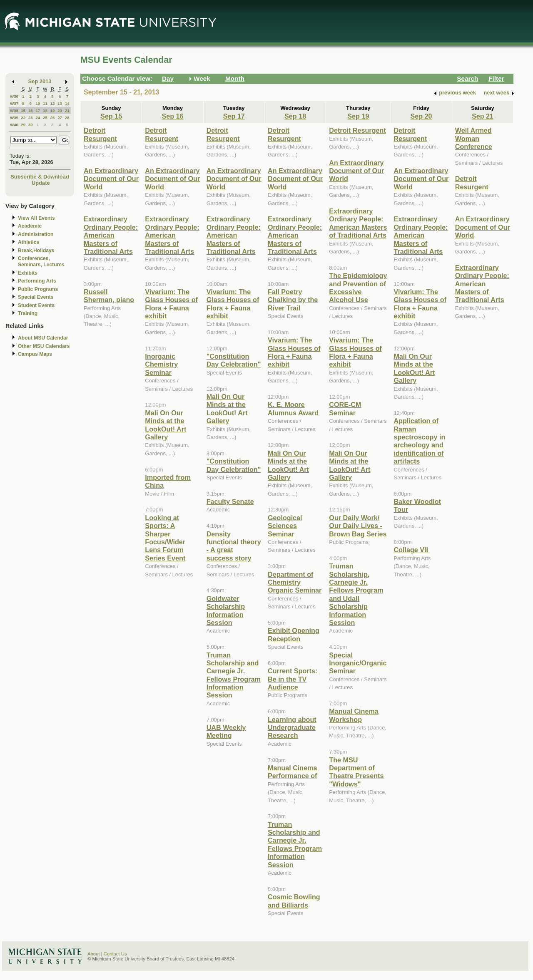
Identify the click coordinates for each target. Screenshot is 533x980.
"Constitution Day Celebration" (234, 360)
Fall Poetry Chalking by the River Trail (293, 300)
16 (31, 110)
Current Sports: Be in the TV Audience (293, 679)
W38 (14, 110)
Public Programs (38, 289)
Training (28, 313)
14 (67, 103)
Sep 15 (111, 116)
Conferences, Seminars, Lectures (41, 262)
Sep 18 (295, 116)
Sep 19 (358, 116)
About (94, 954)
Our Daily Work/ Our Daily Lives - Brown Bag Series (358, 526)
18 (45, 110)
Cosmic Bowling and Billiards (294, 901)
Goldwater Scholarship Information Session (226, 610)
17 (38, 110)
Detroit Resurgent (100, 134)
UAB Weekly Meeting (226, 731)
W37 (14, 103)
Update (41, 183)
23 (31, 118)
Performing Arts (37, 281)
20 (60, 110)
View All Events (36, 218)
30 (31, 125)
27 (60, 118)
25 (45, 118)
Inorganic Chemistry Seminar (161, 364)
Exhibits (28, 273)
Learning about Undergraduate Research (292, 728)
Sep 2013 (40, 81)
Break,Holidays (36, 251)
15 (23, 110)
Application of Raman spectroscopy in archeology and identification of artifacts (419, 441)
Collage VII (411, 550)
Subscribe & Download (40, 177)
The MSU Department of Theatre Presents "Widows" (356, 772)
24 (38, 118)
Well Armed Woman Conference (474, 138)
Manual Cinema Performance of (293, 772)
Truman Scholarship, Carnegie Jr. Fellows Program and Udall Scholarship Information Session (356, 594)
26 (53, 118)
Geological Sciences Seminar (285, 526)
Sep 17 (234, 116)
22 (23, 118)
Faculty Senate (230, 501)
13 (60, 103)
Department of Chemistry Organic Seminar (295, 582)
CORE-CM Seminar (345, 408)
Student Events (36, 305)
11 (45, 103)
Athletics (29, 242)
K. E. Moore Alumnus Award (293, 408)
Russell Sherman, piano (109, 296)
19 (53, 110)
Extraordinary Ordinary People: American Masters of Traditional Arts (111, 235)
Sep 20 (421, 116)
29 (23, 125)
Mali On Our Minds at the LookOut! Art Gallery (166, 425)
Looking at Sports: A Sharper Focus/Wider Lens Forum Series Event (165, 538)
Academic (30, 226)
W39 (14, 118)
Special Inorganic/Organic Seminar (358, 663)
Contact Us (115, 954)
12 (53, 103)
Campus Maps (35, 354)
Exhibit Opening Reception (294, 634)
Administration (36, 234)
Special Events (36, 297)
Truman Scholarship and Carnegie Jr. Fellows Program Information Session (234, 675)
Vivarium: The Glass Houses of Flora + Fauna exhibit (171, 304)
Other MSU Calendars (44, 346)
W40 (14, 125)
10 (38, 103)
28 (67, 118)
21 (67, 110)
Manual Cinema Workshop (354, 715)
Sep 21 (483, 116)
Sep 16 (172, 116)
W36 (14, 96)
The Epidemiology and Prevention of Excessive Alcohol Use (358, 288)
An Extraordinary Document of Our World (111, 179)
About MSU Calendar (43, 338)
